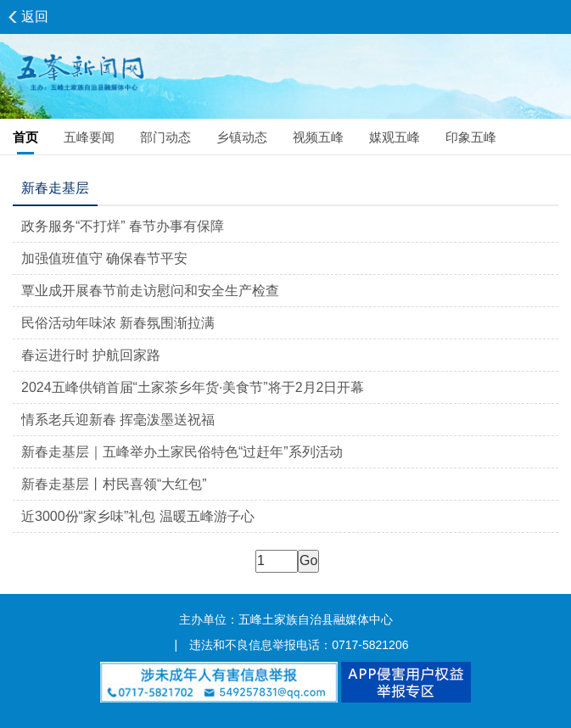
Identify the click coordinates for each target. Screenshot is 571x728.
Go (308, 560)
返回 (35, 17)
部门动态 (165, 137)
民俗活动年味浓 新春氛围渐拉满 (118, 323)
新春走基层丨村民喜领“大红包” (114, 484)
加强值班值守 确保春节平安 (104, 258)
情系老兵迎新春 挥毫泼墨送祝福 (118, 420)
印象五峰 (471, 137)
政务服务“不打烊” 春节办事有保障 (123, 226)
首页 (25, 137)
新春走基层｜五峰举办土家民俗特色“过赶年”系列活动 (182, 452)
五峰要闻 (89, 137)
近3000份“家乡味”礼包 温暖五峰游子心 (138, 516)
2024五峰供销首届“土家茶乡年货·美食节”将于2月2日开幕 (193, 387)
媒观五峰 (395, 137)
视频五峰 (318, 137)
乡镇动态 (242, 137)
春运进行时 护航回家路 (91, 355)
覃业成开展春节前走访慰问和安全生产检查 (150, 291)
